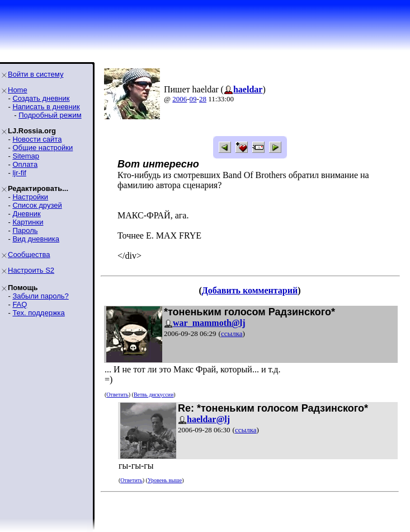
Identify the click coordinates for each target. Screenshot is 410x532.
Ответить (117, 395)
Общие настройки (43, 148)
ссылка (232, 333)
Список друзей (37, 205)
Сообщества (29, 255)
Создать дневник (41, 98)
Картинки (28, 222)
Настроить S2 (31, 270)
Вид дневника (36, 239)
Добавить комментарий (250, 290)
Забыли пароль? (40, 296)
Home (18, 90)
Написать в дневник (46, 107)
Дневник (26, 214)
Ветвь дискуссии (154, 395)
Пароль (25, 230)
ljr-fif (19, 173)
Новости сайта (37, 139)
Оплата (25, 164)
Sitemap (26, 156)
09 (193, 99)
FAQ (20, 304)
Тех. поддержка (38, 313)
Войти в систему (36, 74)
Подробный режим (50, 115)
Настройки (30, 197)
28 (203, 99)
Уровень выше (165, 480)
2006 (180, 99)
